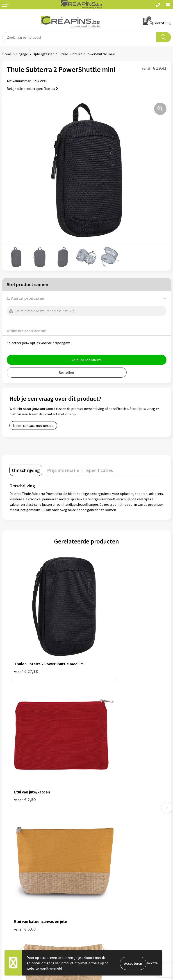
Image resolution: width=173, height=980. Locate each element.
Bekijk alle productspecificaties (32, 89)
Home (7, 54)
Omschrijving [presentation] (26, 470)
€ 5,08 (25, 743)
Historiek (96, 802)
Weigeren (152, 963)
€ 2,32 (102, 743)
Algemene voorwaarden (107, 864)
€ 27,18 (26, 645)
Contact (9, 864)
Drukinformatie (101, 795)
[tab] (26, 470)
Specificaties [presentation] (100, 470)
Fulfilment (97, 788)
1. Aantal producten (26, 298)
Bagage (22, 54)
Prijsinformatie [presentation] (63, 470)
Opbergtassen (43, 54)
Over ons (96, 808)
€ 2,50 (102, 639)
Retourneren (12, 878)
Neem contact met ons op (33, 425)
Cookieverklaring (102, 871)
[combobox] (79, 37)
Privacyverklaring (102, 878)
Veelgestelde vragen (18, 871)
